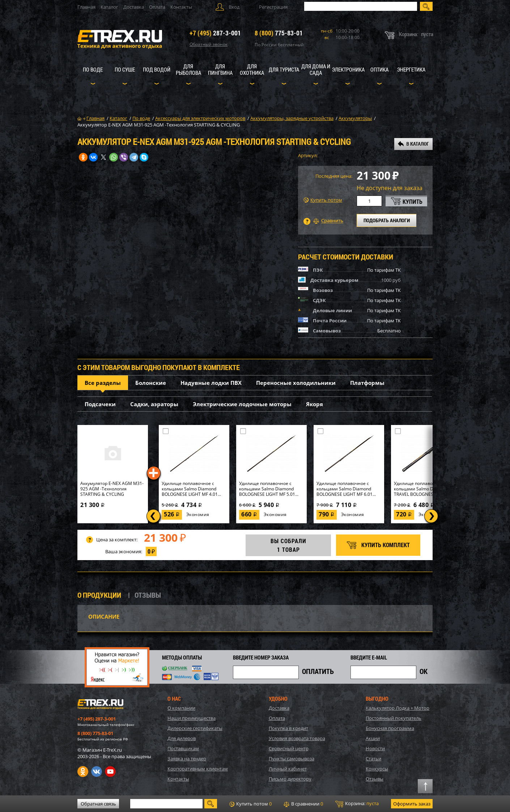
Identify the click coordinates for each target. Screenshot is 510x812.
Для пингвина (220, 69)
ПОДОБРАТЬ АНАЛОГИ (387, 220)
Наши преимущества (192, 718)
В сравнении (303, 804)
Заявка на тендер (187, 759)
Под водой (157, 69)
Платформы (367, 383)
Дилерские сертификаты (195, 728)
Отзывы (375, 779)
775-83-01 (279, 33)
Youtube (110, 772)
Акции (373, 738)
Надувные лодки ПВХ (211, 383)
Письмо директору (290, 779)
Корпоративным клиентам (198, 769)
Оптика (379, 69)
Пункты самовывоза (292, 759)
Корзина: (357, 804)
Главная (86, 7)
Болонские (151, 383)
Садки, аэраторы (154, 404)
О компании (181, 708)
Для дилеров (182, 738)
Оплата (157, 7)
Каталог (109, 7)
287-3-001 (215, 33)
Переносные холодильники (296, 383)
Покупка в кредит (288, 728)
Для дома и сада (316, 69)
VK (97, 772)
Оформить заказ (412, 804)
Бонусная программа (390, 728)
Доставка (134, 7)
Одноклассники (83, 772)
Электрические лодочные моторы (242, 404)
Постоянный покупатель (394, 718)
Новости (375, 748)
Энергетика (411, 69)
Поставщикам (183, 748)
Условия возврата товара (297, 738)
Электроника (348, 69)
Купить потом (323, 200)
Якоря (314, 404)
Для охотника (252, 69)
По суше (125, 69)
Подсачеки (100, 404)
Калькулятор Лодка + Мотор (398, 708)
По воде (93, 69)
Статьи (373, 759)
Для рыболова (188, 69)
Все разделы (103, 383)
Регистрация (273, 7)
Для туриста (284, 69)
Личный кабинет (288, 769)
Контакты (181, 7)
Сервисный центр (289, 748)
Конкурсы (377, 769)
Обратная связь (98, 804)
